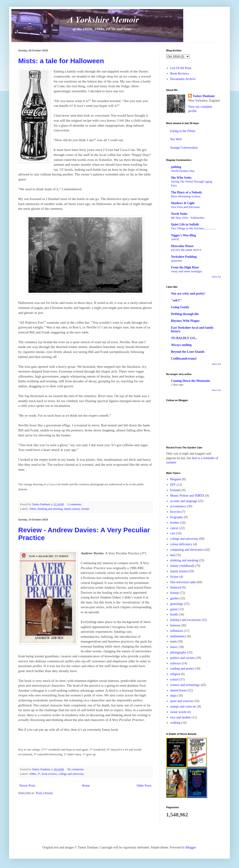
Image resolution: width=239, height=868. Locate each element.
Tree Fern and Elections (185, 207)
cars (173, 533)
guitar (174, 609)
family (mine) (72, 509)
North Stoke (179, 214)
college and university (71, 774)
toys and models (181, 717)
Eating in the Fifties (183, 131)
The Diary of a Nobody (187, 192)
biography (177, 517)
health (174, 614)
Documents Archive (183, 79)
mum (174, 642)
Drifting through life (185, 314)
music (174, 647)
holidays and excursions (186, 620)
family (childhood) (182, 566)
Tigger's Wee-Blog (183, 235)
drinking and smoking (50, 509)
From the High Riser (185, 267)
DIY (173, 485)
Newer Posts (27, 786)
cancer (174, 528)
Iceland (175, 490)
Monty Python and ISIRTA (187, 496)
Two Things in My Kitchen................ (193, 228)
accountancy (178, 506)
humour (175, 625)
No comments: (76, 769)
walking (175, 723)
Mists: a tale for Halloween (61, 61)
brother (175, 523)
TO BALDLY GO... (184, 338)
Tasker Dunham (204, 96)
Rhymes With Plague (185, 321)
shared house (179, 690)
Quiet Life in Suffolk (185, 224)
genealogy (177, 604)
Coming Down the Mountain (190, 381)
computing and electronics (187, 550)
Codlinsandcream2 (184, 359)
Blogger (191, 847)
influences (177, 631)
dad (173, 555)
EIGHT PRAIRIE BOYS (186, 250)
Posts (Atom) (44, 793)
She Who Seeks (181, 178)
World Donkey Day (183, 171)
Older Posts (144, 786)
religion (175, 674)
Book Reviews (180, 74)
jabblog (176, 167)
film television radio (183, 582)
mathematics (178, 636)
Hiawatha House (182, 246)
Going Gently (180, 307)
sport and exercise (182, 701)
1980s (33, 774)
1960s (33, 509)
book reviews (50, 774)
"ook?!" (177, 300)
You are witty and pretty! (188, 294)
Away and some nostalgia (186, 271)
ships (174, 696)
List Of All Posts (181, 68)
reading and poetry (182, 669)
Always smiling (181, 345)
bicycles (175, 512)
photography (178, 652)
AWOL (175, 239)
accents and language (184, 501)
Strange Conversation (184, 148)
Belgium (176, 479)
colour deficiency (181, 544)
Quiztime (177, 261)
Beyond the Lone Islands (188, 352)
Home (86, 786)
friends (85, 509)
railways (176, 663)
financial (176, 587)
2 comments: (75, 504)
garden (175, 598)
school (174, 679)
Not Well (176, 139)
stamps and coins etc (183, 707)
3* (39, 774)
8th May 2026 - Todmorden (188, 218)
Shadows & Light (183, 203)
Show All (216, 277)
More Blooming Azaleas (186, 196)
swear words (178, 712)
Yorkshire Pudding (184, 257)
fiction (174, 577)
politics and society (183, 658)
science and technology (185, 685)
